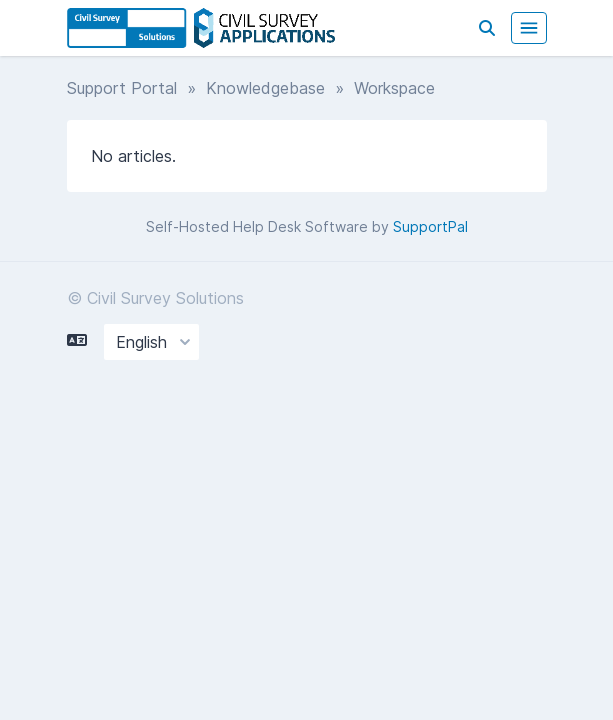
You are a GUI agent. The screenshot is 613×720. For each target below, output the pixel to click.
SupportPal (430, 226)
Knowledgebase (265, 88)
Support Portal (122, 88)
